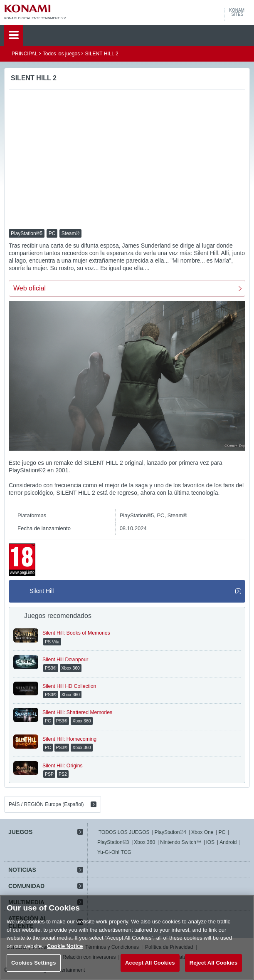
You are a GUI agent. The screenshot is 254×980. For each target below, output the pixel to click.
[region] (127, 937)
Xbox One (202, 832)
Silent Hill (42, 591)
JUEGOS (20, 832)
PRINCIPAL (25, 54)
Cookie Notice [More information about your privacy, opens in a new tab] (65, 946)
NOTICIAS (22, 870)
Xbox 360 (144, 842)
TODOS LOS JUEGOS (124, 832)
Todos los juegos (61, 54)
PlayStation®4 (170, 832)
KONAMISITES (237, 12)
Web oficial (30, 288)
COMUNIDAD (26, 886)
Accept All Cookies (150, 963)
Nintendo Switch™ (181, 842)
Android (228, 842)
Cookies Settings (34, 963)
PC (222, 832)
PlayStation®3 (113, 842)
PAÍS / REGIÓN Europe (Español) (46, 804)
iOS (210, 842)
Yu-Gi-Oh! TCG (114, 852)
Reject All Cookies (213, 963)
